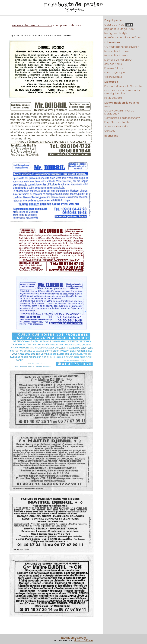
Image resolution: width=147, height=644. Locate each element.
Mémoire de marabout (118, 60)
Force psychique (115, 73)
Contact (110, 131)
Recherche (111, 136)
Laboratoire (112, 42)
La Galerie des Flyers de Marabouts (32, 25)
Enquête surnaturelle (117, 122)
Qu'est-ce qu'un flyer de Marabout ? (119, 112)
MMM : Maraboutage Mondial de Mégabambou (122, 92)
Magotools (111, 82)
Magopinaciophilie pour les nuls (122, 104)
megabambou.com (74, 638)
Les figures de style (116, 33)
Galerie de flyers (119, 25)
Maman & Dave (83, 640)
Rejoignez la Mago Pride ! (120, 29)
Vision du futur (113, 77)
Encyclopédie (113, 20)
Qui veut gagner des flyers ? (122, 47)
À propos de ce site (116, 126)
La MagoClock (113, 98)
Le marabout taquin (117, 51)
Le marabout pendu (117, 55)
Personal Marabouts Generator (124, 86)
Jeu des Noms (113, 64)
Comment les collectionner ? (122, 118)
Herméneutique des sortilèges (123, 38)
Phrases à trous (114, 68)
